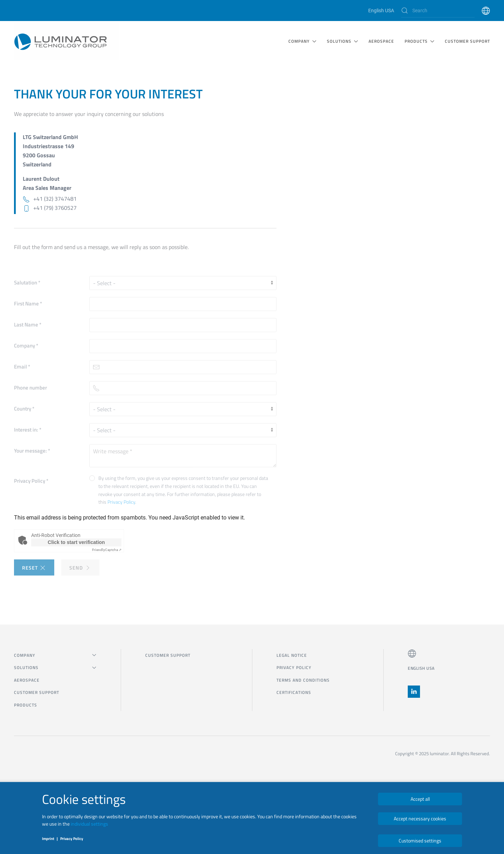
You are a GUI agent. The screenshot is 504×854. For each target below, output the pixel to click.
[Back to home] (66, 41)
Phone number (30, 388)
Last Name (28, 325)
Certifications (294, 692)
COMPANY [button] (302, 41)
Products (26, 705)
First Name (28, 304)
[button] (486, 11)
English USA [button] (421, 668)
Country (24, 409)
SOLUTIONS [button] (342, 41)
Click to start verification (76, 542)
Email (22, 367)
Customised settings (420, 841)
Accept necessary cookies (420, 818)
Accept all (420, 799)
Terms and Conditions (303, 680)
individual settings (89, 824)
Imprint (48, 839)
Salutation (27, 283)
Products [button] (419, 41)
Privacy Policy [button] (121, 502)
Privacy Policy (31, 481)
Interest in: (28, 430)
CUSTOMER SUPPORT (467, 41)
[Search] (438, 11)
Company (26, 346)
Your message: (32, 451)
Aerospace (381, 41)
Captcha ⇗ (107, 550)
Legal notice (292, 655)
